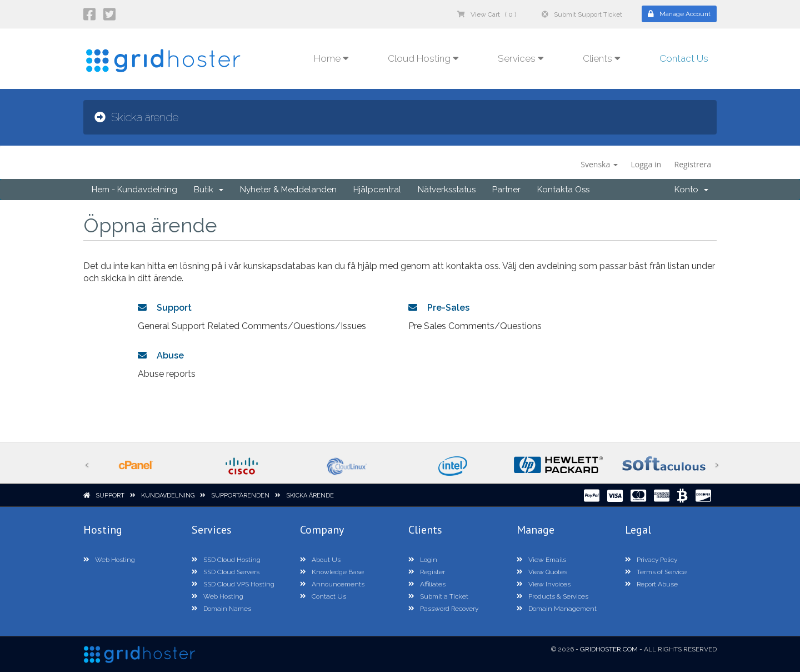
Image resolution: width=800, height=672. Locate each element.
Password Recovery (443, 609)
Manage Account (679, 14)
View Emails (541, 560)
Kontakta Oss (563, 190)
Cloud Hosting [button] (423, 58)
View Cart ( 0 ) (487, 14)
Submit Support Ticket (582, 14)
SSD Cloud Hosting (226, 560)
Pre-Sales (439, 308)
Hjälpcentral (377, 190)
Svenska (599, 164)
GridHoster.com (609, 649)
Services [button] (521, 58)
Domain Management (557, 609)
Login (423, 560)
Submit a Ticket (438, 596)
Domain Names (221, 609)
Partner (506, 190)
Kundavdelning (168, 496)
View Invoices (544, 584)
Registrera (693, 164)
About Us (320, 560)
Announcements (332, 584)
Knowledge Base (332, 572)
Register (427, 572)
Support (165, 308)
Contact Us (684, 58)
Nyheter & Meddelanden (288, 190)
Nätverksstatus (447, 190)
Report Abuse (651, 584)
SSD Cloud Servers (226, 572)
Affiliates (427, 584)
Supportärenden (240, 496)
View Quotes (542, 572)
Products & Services (552, 596)
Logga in (646, 164)
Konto (691, 190)
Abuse (161, 355)
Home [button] (331, 58)
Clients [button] (602, 58)
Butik (209, 190)
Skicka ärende (310, 496)
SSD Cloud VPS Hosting (233, 584)
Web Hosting (109, 560)
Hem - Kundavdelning (134, 190)
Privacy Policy (651, 560)
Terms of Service (656, 572)
